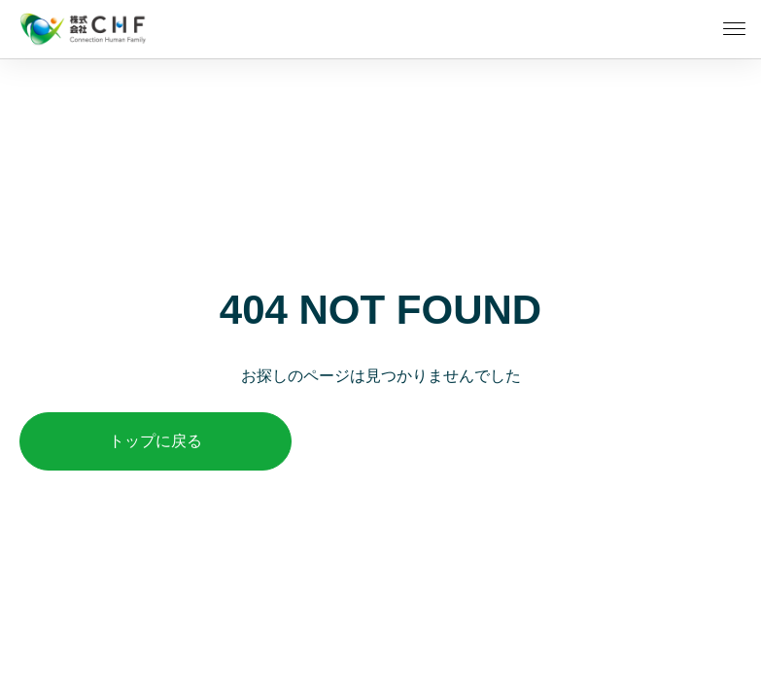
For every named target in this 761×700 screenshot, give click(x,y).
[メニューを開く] (734, 29)
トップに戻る (156, 441)
